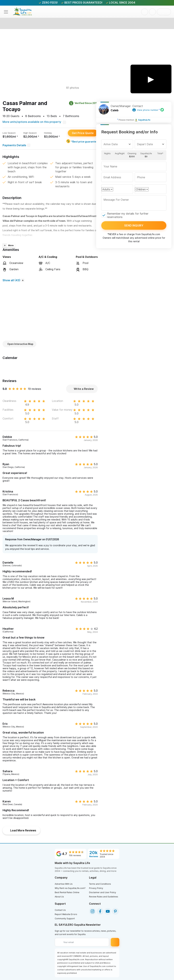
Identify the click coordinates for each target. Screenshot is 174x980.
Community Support (65, 919)
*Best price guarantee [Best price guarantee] (82, 141)
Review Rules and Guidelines (104, 897)
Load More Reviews (21, 830)
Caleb (115, 110)
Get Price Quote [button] (83, 133)
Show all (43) (11, 280)
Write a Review (82, 389)
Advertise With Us (64, 884)
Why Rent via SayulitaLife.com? (70, 888)
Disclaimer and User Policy (103, 892)
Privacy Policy (96, 888)
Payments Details (16, 145)
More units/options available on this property (34, 122)
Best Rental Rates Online (67, 892)
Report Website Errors (66, 914)
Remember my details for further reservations (128, 215)
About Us (59, 897)
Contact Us (60, 910)
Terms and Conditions (100, 884)
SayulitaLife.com (151, 234)
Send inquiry (134, 225)
